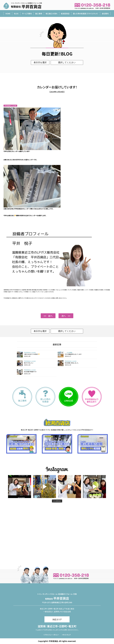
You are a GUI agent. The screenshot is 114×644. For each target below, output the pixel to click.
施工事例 (39, 14)
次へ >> (66, 316)
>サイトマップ (66, 635)
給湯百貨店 (65, 14)
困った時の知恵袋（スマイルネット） (86, 14)
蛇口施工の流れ (52, 14)
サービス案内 (27, 14)
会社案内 (105, 14)
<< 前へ (48, 316)
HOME (8, 14)
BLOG (16, 14)
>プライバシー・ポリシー (51, 635)
